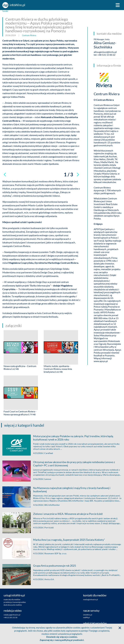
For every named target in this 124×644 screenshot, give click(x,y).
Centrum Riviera (29, 35)
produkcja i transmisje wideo (15, 602)
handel (5, 11)
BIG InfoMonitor (52, 505)
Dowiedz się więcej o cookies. (62, 637)
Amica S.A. (49, 579)
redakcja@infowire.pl (12, 615)
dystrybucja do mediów (13, 605)
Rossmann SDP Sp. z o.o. (56, 553)
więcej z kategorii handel (24, 425)
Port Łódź (49, 527)
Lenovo (48, 479)
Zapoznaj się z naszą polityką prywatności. (62, 640)
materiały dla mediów (12, 599)
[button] (120, 628)
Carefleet (49, 453)
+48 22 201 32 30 (10, 617)
